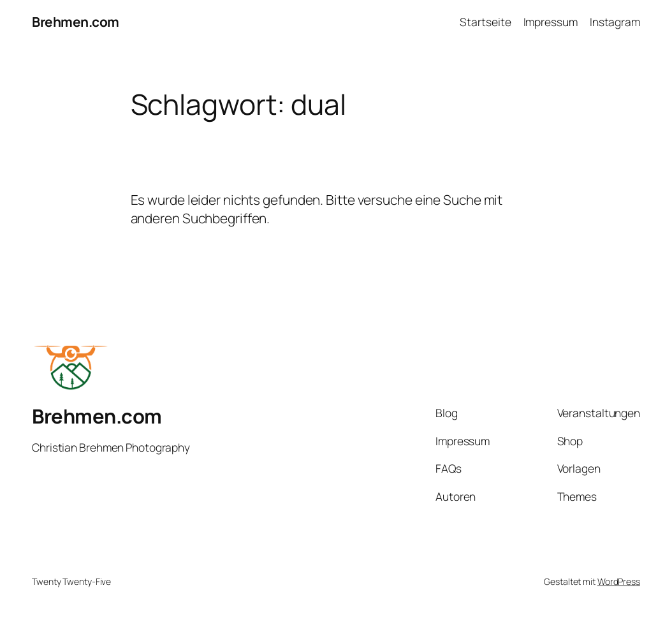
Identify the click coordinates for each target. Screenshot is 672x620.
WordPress (619, 581)
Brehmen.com (76, 22)
